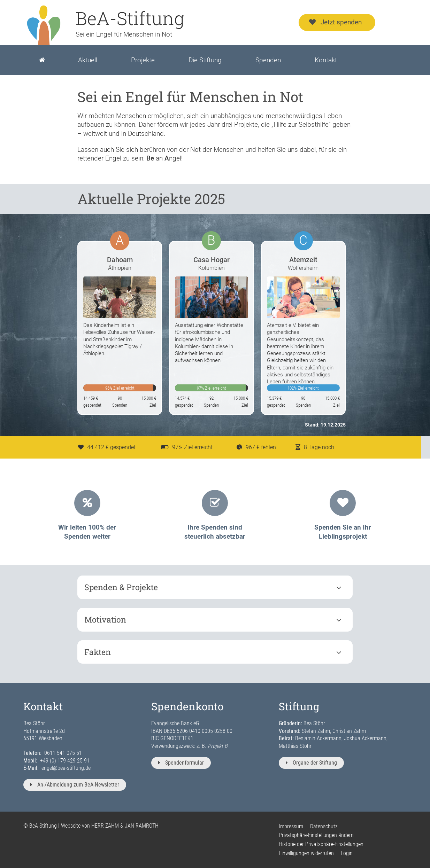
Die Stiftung (205, 60)
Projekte (143, 60)
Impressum (291, 826)
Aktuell (88, 60)
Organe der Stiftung (311, 763)
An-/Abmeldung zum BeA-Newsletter (75, 785)
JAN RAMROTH (142, 826)
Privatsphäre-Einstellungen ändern (316, 835)
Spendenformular (181, 763)
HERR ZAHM (105, 826)
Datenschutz (324, 826)
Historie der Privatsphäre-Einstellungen (321, 844)
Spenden (268, 60)
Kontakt (326, 60)
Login (347, 853)
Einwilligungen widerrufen (306, 853)
